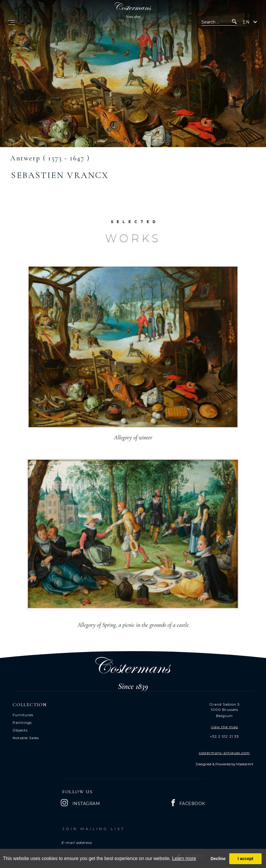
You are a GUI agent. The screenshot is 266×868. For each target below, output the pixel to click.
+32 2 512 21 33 (225, 736)
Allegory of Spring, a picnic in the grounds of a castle (133, 625)
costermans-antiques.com (224, 753)
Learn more (184, 858)
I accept (245, 859)
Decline (218, 859)
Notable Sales (26, 738)
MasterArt (245, 764)
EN (246, 22)
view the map (225, 727)
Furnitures (23, 715)
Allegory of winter (133, 438)
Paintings (22, 722)
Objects (20, 730)
